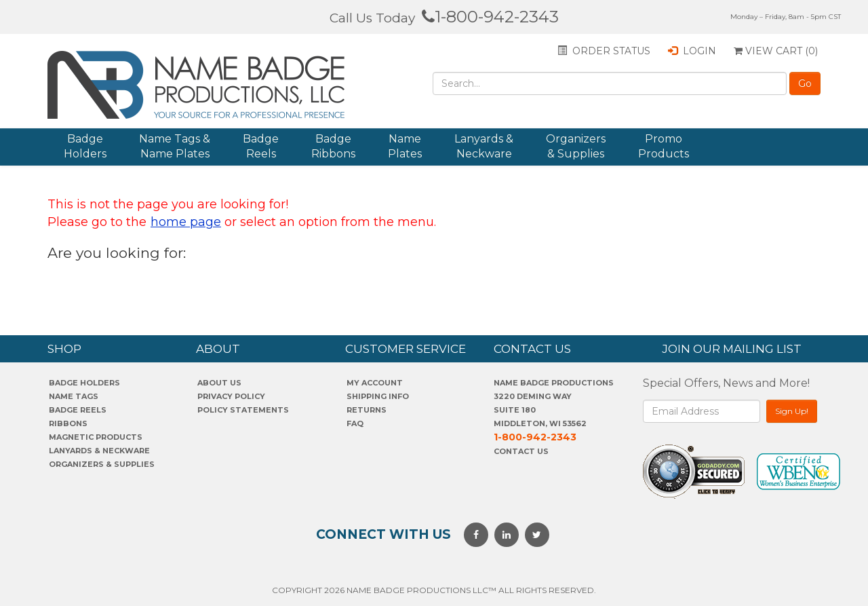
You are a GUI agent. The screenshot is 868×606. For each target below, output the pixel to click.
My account (375, 383)
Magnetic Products (96, 437)
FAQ (355, 423)
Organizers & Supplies (576, 146)
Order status (604, 51)
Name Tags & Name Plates (175, 146)
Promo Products (664, 146)
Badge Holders (85, 146)
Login (692, 51)
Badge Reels (261, 146)
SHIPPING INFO (378, 396)
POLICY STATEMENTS (243, 410)
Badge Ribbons (333, 146)
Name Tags (74, 396)
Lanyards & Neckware (484, 146)
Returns (367, 410)
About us (219, 383)
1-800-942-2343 (490, 17)
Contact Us (521, 451)
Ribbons (68, 423)
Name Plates (405, 146)
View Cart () (776, 51)
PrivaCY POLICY (231, 396)
